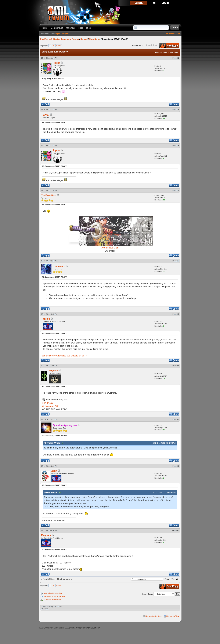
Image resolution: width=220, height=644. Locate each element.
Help (81, 28)
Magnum (46, 535)
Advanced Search (173, 34)
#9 (178, 466)
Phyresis (54, 371)
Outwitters (94, 39)
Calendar (71, 28)
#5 (178, 261)
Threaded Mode (161, 53)
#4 (178, 190)
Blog (89, 28)
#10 (177, 531)
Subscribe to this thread (53, 600)
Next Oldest (49, 579)
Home (45, 28)
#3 (178, 146)
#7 (178, 366)
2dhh (54, 471)
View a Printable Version (53, 593)
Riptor (56, 63)
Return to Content (154, 616)
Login (57, 34)
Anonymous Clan (110, 248)
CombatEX (59, 267)
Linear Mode (173, 53)
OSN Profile (48, 403)
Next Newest (64, 579)
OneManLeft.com (93, 628)
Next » (59, 46)
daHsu (46, 319)
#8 (178, 419)
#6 (178, 314)
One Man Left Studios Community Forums (59, 39)
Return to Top (173, 616)
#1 (178, 58)
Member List (57, 28)
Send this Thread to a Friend (54, 596)
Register (66, 34)
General (84, 39)
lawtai (46, 115)
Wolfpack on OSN (51, 406)
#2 (178, 109)
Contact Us (75, 628)
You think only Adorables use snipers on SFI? (64, 356)
